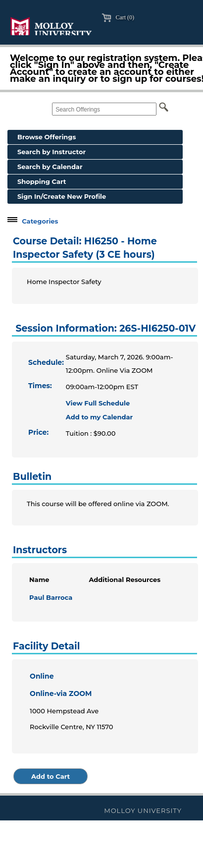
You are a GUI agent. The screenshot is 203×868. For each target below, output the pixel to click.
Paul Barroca (51, 597)
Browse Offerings (47, 137)
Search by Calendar (50, 167)
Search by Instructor (51, 152)
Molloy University (143, 810)
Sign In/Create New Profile (62, 196)
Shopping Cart (42, 181)
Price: (38, 432)
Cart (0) (118, 17)
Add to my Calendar (99, 417)
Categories (40, 221)
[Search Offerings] (104, 109)
